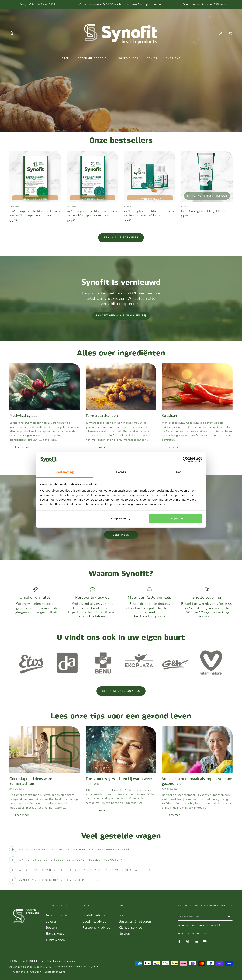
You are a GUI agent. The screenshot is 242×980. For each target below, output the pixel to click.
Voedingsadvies (94, 922)
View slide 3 (132, 125)
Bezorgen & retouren (135, 922)
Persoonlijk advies (96, 928)
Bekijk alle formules (121, 238)
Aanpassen (121, 518)
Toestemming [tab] (64, 472)
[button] (12, 33)
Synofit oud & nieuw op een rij (121, 316)
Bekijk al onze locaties (121, 691)
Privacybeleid (91, 967)
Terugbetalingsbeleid (67, 967)
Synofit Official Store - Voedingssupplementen (47, 961)
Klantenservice (130, 928)
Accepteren (175, 518)
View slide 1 (110, 125)
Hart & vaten (56, 934)
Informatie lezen (121, 111)
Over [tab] (178, 472)
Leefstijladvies (94, 915)
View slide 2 (121, 125)
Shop (123, 915)
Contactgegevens (55, 972)
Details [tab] (121, 472)
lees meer (121, 535)
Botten (51, 928)
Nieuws (124, 934)
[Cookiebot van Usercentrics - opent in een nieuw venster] (185, 460)
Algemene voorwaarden (27, 972)
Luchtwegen (55, 940)
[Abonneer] (230, 916)
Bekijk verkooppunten (150, 616)
